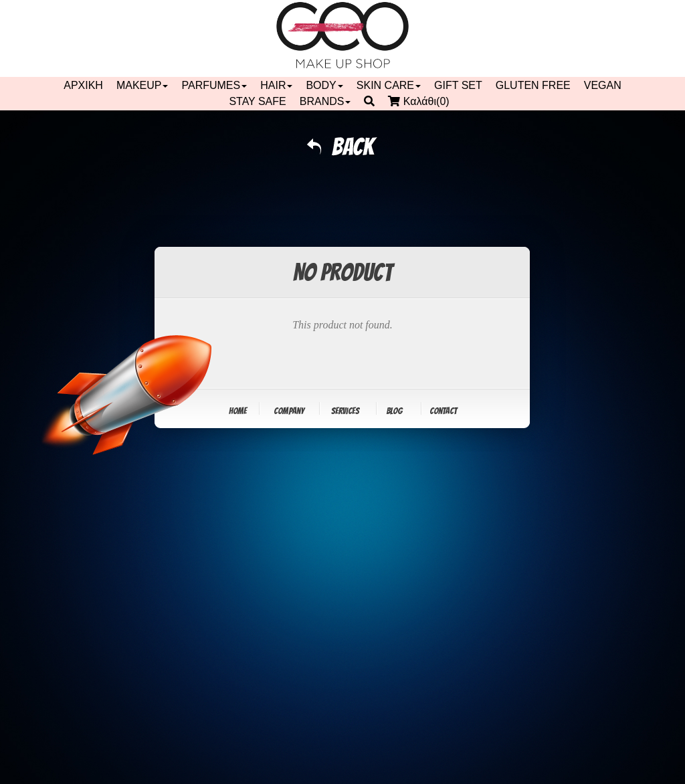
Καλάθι (422, 102)
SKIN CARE (389, 85)
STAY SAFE (257, 101)
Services (345, 411)
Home (238, 411)
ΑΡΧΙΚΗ (83, 85)
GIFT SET (458, 85)
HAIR (276, 85)
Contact (443, 411)
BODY (324, 85)
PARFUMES (214, 85)
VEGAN (603, 85)
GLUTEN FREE (533, 85)
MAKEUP (142, 85)
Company (289, 411)
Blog (394, 411)
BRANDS (325, 101)
